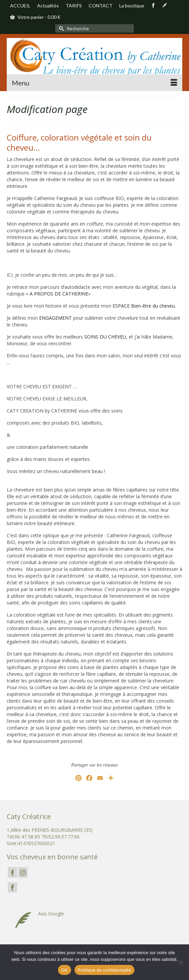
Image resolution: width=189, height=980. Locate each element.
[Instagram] (23, 872)
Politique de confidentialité (104, 970)
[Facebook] (12, 872)
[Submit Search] (60, 28)
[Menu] (94, 83)
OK (65, 970)
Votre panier (35, 17)
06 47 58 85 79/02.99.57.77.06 (47, 837)
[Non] (181, 962)
